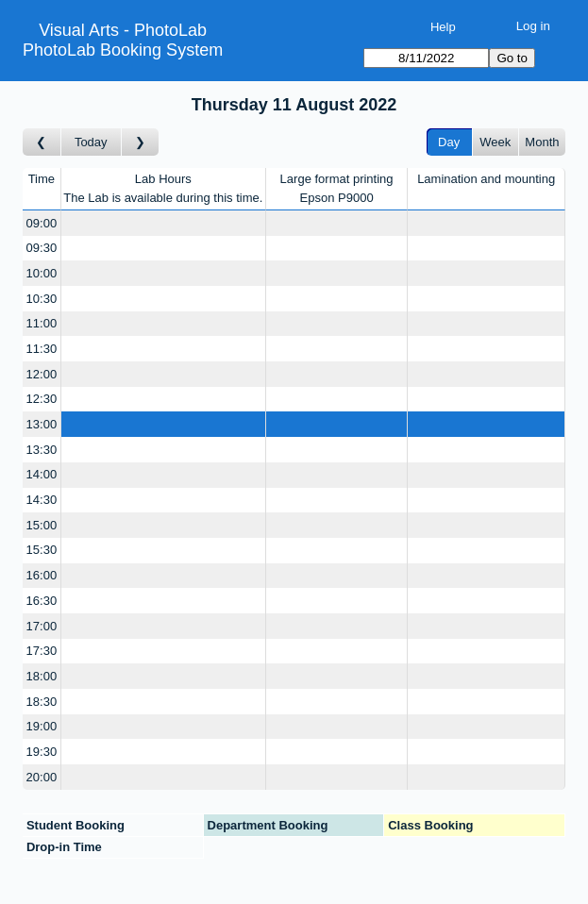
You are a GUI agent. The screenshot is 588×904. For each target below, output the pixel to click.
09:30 (42, 248)
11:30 (42, 349)
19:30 (42, 752)
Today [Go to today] (91, 142)
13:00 (42, 424)
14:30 (42, 500)
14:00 (42, 474)
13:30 (42, 450)
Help (443, 27)
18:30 (42, 702)
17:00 (42, 626)
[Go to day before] (42, 142)
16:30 (42, 601)
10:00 (42, 273)
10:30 (42, 299)
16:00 (42, 575)
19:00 (42, 726)
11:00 (42, 323)
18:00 (42, 676)
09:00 (42, 223)
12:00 (42, 374)
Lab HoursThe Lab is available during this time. (163, 188)
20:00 (42, 777)
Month (542, 142)
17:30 (42, 651)
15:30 (42, 550)
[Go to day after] (141, 142)
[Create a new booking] (163, 223)
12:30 (42, 399)
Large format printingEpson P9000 (337, 188)
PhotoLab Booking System (123, 50)
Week (495, 142)
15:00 (42, 525)
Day (449, 142)
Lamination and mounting (486, 179)
